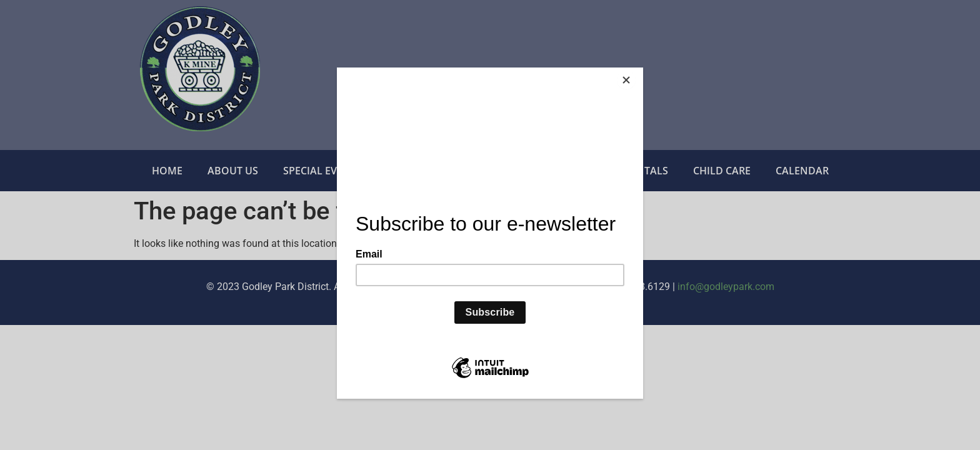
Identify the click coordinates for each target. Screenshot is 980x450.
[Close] (640, 71)
